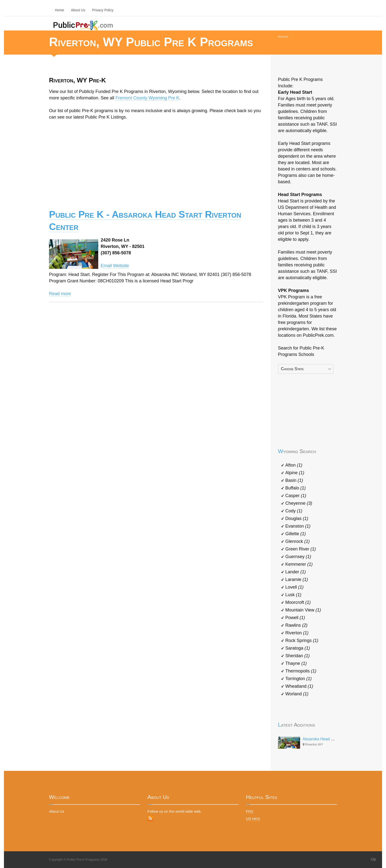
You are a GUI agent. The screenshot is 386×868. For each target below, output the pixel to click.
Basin (294, 480)
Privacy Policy (103, 10)
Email (106, 266)
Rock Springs (302, 640)
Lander (296, 572)
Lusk (293, 595)
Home (59, 10)
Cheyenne (299, 503)
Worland (297, 694)
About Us (78, 10)
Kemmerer (299, 564)
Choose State (292, 369)
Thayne (296, 663)
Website (121, 266)
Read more (60, 294)
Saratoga (298, 648)
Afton (294, 465)
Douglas (297, 518)
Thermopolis (301, 671)
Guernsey (298, 557)
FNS (250, 811)
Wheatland (299, 686)
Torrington (298, 679)
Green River (301, 549)
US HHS (253, 819)
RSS (150, 818)
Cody (294, 511)
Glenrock (298, 541)
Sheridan (298, 656)
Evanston (298, 526)
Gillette (296, 534)
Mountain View (303, 610)
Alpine (295, 473)
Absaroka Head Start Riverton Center (335, 739)
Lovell (294, 587)
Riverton (297, 633)
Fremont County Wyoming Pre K (147, 98)
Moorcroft (298, 602)
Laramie (297, 579)
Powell (295, 618)
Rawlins (296, 625)
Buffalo (296, 488)
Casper (296, 496)
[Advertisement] (156, 161)
